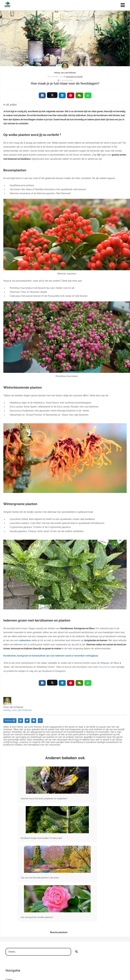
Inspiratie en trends (74, 77)
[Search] (77, 952)
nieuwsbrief (104, 667)
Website (10, 721)
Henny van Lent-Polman (65, 73)
